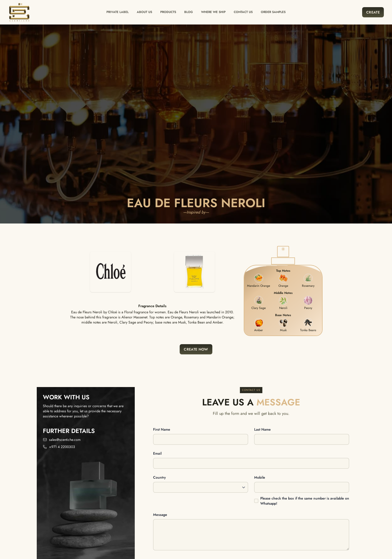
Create (373, 12)
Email (157, 453)
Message (160, 515)
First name (162, 429)
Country (160, 477)
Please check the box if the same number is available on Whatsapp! (305, 501)
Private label (118, 12)
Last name (262, 429)
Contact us (243, 12)
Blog (189, 12)
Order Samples (273, 12)
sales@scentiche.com (65, 440)
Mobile (260, 477)
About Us (144, 12)
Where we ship (213, 12)
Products (168, 12)
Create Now (196, 349)
